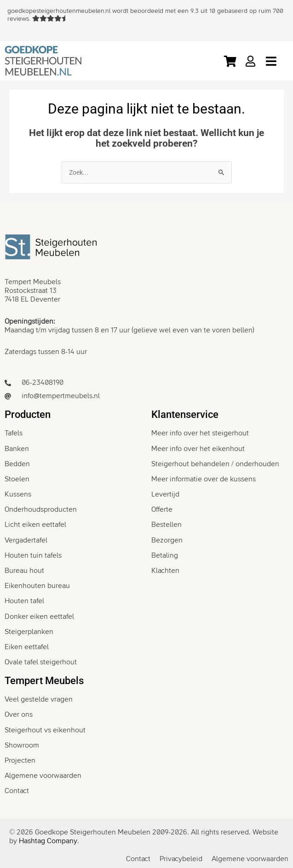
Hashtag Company (48, 841)
